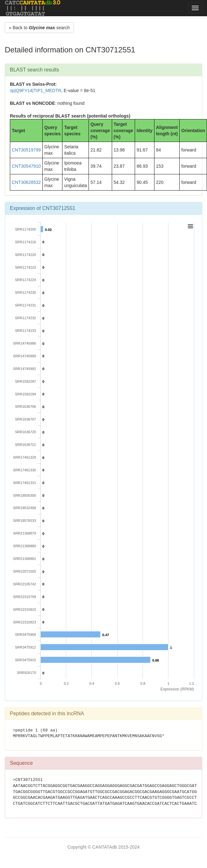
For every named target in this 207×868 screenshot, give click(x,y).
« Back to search (39, 28)
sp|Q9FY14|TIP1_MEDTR (36, 91)
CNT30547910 (26, 166)
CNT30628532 (26, 182)
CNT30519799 (26, 150)
